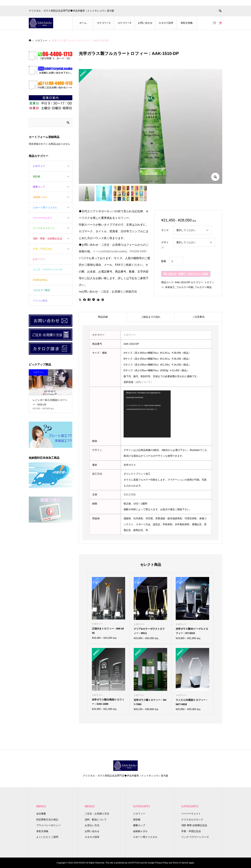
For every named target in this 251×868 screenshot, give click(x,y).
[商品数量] (176, 261)
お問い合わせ (145, 23)
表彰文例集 (187, 23)
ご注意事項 (198, 317)
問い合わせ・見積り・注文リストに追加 (186, 274)
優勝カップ (39, 187)
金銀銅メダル (40, 197)
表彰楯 (36, 176)
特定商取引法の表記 (47, 820)
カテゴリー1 (104, 23)
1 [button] (45, 392)
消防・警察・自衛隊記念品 (47, 239)
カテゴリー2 (124, 23)
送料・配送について (96, 820)
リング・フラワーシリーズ (47, 270)
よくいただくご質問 (47, 837)
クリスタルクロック (44, 228)
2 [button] (48, 392)
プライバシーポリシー (48, 825)
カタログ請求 (166, 23)
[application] (147, 414)
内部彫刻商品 (40, 280)
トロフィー (130, 335)
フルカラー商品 (203, 287)
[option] (51, 391)
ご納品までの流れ (151, 317)
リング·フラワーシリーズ (195, 837)
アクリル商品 (40, 301)
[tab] (103, 317)
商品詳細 (103, 317)
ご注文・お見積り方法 (97, 814)
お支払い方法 (92, 825)
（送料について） (143, 382)
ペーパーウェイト (43, 218)
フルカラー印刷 (185, 287)
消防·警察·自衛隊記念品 (194, 825)
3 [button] (51, 392)
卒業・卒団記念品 (43, 249)
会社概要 (41, 814)
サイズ (165, 230)
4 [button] (54, 392)
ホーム (83, 23)
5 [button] (56, 392)
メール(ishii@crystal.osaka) (110, 251)
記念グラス (39, 259)
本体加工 (170, 287)
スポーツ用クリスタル (45, 207)
